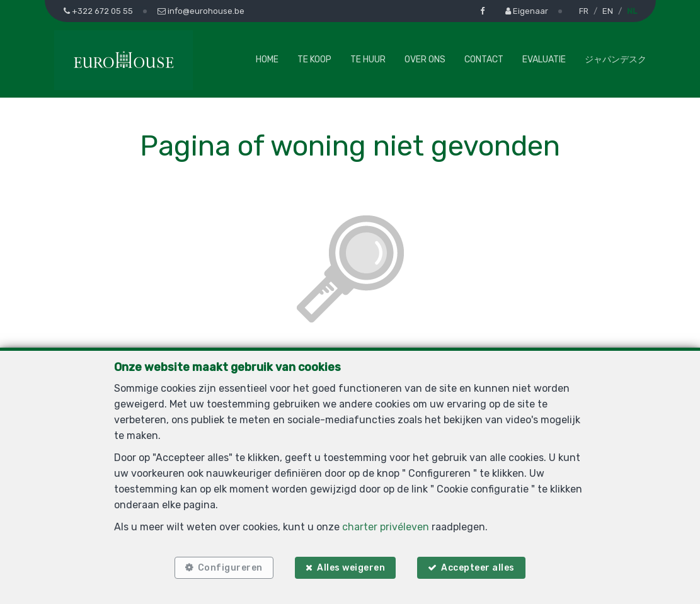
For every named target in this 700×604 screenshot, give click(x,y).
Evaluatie (544, 60)
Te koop (314, 60)
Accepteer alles (479, 568)
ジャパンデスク (616, 60)
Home (267, 60)
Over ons (425, 60)
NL (632, 11)
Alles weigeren (351, 568)
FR (584, 11)
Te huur (368, 60)
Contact (484, 60)
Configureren (230, 568)
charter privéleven (386, 527)
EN (608, 11)
